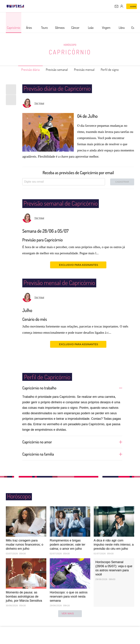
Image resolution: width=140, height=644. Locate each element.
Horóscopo (70, 45)
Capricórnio (70, 52)
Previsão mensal (87, 70)
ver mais (70, 619)
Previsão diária (25, 70)
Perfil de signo (116, 70)
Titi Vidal (39, 103)
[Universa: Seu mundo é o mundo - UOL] (15, 6)
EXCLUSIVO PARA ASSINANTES (78, 265)
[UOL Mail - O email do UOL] (116, 6)
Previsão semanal (55, 70)
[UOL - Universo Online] (26, 6)
